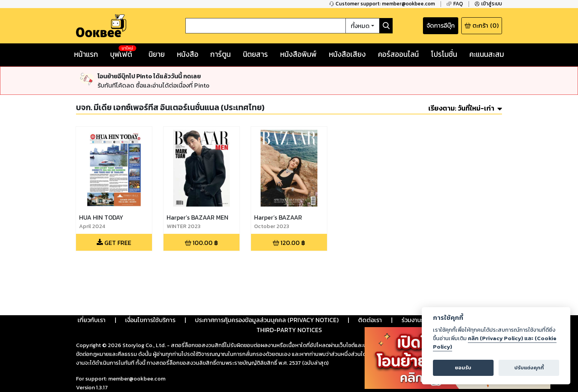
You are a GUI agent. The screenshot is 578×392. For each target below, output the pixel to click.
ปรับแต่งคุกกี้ (529, 368)
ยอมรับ (463, 368)
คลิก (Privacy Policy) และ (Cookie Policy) (495, 342)
